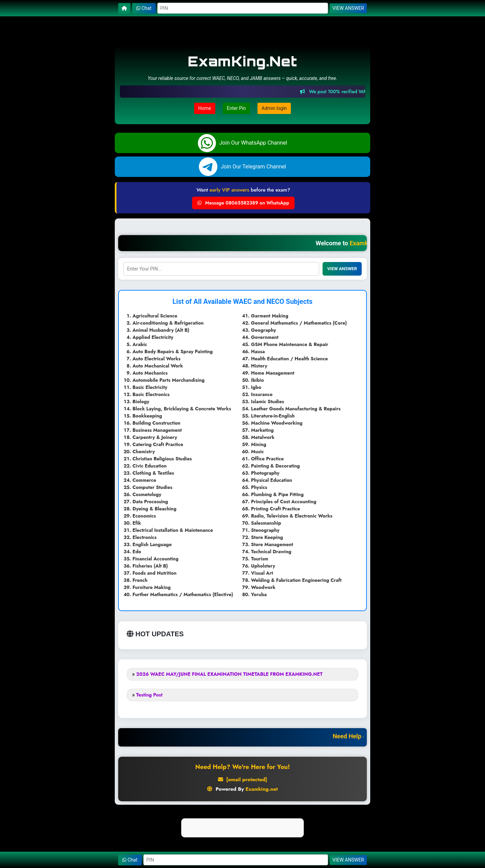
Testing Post (149, 695)
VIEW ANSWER (348, 8)
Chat (144, 8)
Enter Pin (236, 108)
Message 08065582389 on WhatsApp (243, 203)
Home (205, 108)
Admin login (274, 108)
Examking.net (262, 789)
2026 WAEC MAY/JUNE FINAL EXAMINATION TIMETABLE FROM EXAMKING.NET (229, 674)
